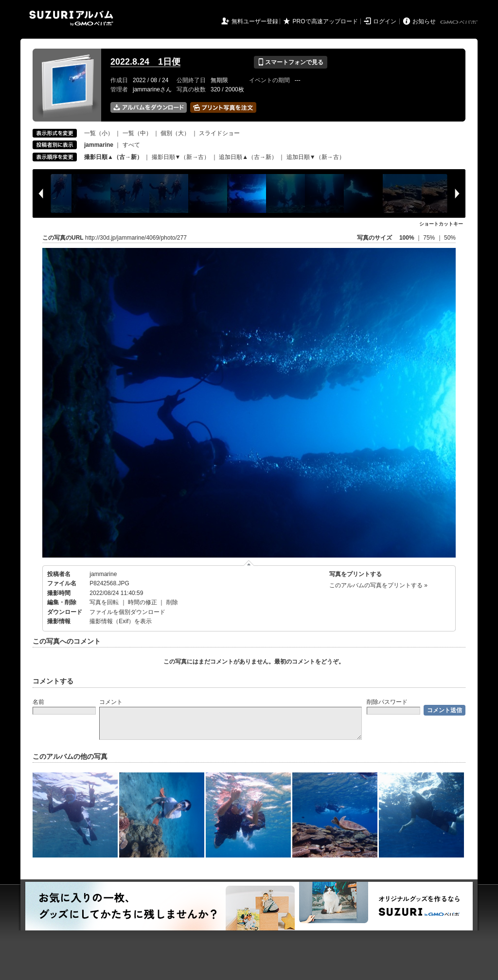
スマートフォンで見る (291, 62)
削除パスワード (387, 702)
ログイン (385, 21)
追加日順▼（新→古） (316, 157)
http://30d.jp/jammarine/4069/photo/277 (136, 238)
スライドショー (219, 133)
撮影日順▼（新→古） (181, 157)
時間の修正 (142, 602)
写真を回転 (104, 602)
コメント (111, 702)
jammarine (103, 574)
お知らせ (424, 21)
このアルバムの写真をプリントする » (378, 585)
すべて (131, 145)
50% (450, 238)
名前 (38, 702)
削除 (172, 602)
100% (407, 238)
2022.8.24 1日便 (145, 62)
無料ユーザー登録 (255, 21)
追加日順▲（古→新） (248, 157)
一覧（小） (99, 133)
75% (430, 238)
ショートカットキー (441, 224)
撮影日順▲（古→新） (113, 157)
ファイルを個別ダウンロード (127, 612)
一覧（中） (137, 133)
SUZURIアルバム (71, 18)
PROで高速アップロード (325, 21)
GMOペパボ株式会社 (460, 22)
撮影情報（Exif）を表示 (121, 621)
